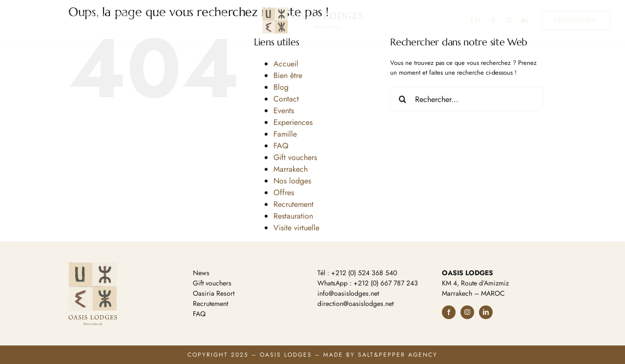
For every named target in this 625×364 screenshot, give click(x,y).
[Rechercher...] (467, 99)
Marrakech (291, 169)
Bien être (288, 75)
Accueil (286, 64)
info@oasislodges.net (348, 293)
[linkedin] (524, 20)
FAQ (281, 146)
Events (284, 111)
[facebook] (493, 20)
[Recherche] (402, 99)
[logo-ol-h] (312, 10)
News (201, 273)
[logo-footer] (93, 265)
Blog (281, 87)
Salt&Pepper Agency (398, 355)
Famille (285, 134)
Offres (284, 192)
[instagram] (509, 20)
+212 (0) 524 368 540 (364, 273)
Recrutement (293, 204)
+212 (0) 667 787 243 (386, 283)
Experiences (293, 122)
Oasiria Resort (214, 293)
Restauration (293, 216)
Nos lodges (292, 181)
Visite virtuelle (296, 228)
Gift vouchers (295, 157)
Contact (286, 99)
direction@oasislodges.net (355, 303)
